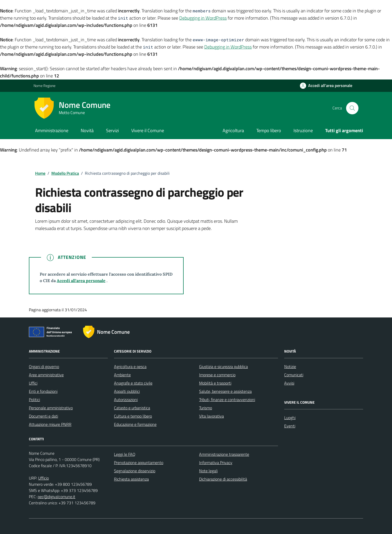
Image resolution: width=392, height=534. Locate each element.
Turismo (206, 408)
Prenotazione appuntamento (139, 463)
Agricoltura (233, 130)
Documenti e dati (43, 416)
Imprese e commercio (217, 375)
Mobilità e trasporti (215, 383)
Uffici (33, 383)
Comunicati (294, 375)
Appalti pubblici (127, 391)
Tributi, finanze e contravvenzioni (227, 400)
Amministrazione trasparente (224, 454)
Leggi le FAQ (125, 454)
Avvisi (289, 383)
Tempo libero (269, 130)
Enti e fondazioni (43, 391)
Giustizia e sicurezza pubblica (223, 366)
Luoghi (290, 418)
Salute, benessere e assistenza (225, 391)
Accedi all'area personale (81, 281)
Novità (87, 130)
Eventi (290, 426)
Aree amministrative (46, 375)
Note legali (208, 471)
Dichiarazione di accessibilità (223, 479)
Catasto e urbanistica (132, 408)
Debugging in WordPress (203, 18)
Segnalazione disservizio (135, 471)
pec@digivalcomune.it (56, 497)
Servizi (112, 130)
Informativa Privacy (216, 463)
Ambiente (122, 375)
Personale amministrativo (51, 408)
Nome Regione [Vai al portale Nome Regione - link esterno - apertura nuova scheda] (44, 86)
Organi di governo (44, 366)
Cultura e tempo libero (133, 416)
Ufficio (43, 478)
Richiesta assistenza (131, 479)
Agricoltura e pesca (130, 366)
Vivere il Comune (148, 130)
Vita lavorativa (211, 416)
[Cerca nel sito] (352, 108)
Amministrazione (52, 130)
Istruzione (303, 130)
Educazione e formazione (135, 424)
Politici (34, 400)
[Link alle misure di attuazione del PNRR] (52, 333)
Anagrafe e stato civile (133, 383)
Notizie (290, 366)
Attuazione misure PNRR (50, 424)
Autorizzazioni (126, 400)
